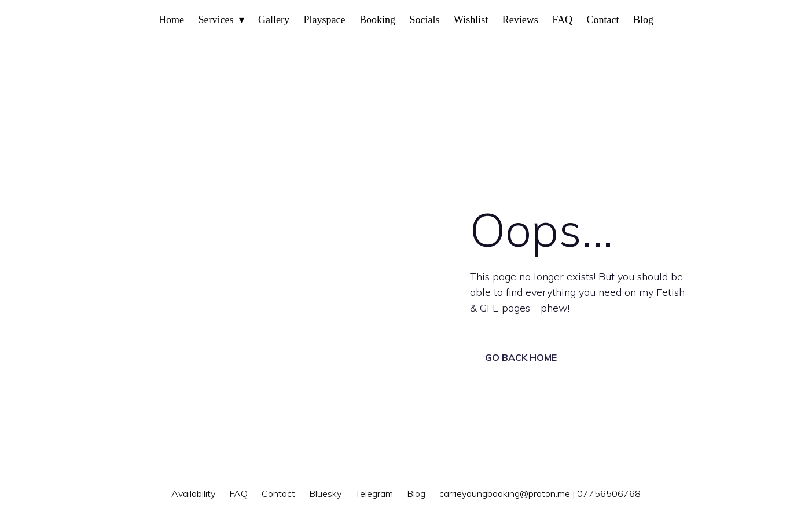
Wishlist (471, 20)
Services (216, 20)
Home (171, 20)
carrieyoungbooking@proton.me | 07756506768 (540, 493)
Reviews (520, 20)
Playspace (324, 20)
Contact (602, 20)
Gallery (274, 20)
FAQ (562, 20)
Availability (193, 493)
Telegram (374, 493)
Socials (424, 20)
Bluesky (325, 493)
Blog (643, 20)
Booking (377, 20)
